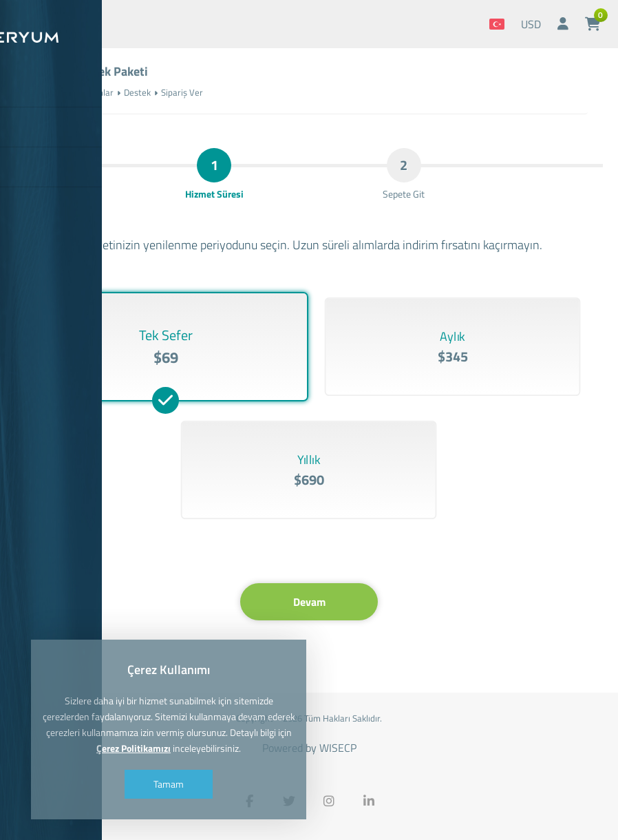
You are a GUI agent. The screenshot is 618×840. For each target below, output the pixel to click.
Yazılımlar (95, 92)
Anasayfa (48, 92)
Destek (137, 92)
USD (531, 24)
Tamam (169, 784)
